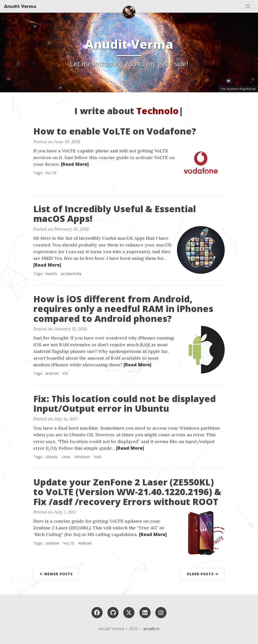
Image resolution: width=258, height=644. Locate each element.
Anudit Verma (20, 6)
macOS (51, 273)
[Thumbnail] (201, 162)
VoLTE (51, 173)
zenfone (52, 543)
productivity (71, 273)
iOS (65, 373)
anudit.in (151, 629)
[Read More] (75, 164)
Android (52, 373)
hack (98, 457)
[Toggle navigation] (248, 6)
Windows (82, 457)
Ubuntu (51, 457)
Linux (66, 457)
